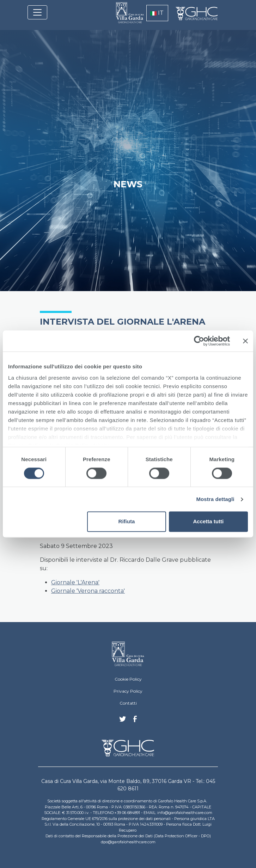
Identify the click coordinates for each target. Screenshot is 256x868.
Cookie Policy (128, 679)
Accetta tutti (208, 522)
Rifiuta (127, 522)
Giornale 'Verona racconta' (88, 591)
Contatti (128, 703)
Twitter (123, 722)
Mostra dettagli (215, 499)
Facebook (135, 721)
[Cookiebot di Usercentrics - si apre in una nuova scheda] (199, 341)
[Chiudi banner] (245, 341)
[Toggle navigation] (37, 12)
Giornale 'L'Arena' (75, 582)
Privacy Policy (128, 691)
